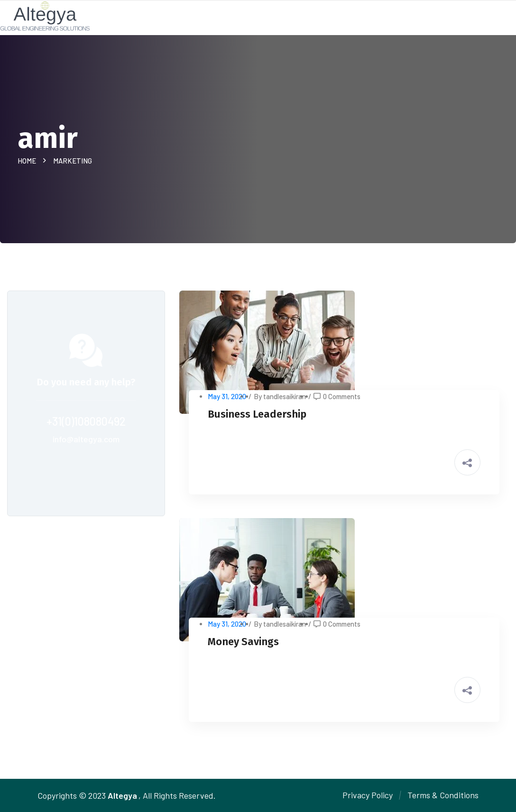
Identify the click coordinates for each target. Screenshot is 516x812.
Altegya (122, 795)
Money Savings (243, 642)
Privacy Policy (368, 795)
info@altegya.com (86, 439)
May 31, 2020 (227, 396)
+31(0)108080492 (86, 421)
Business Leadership (257, 414)
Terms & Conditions (443, 795)
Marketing (73, 161)
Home (28, 161)
